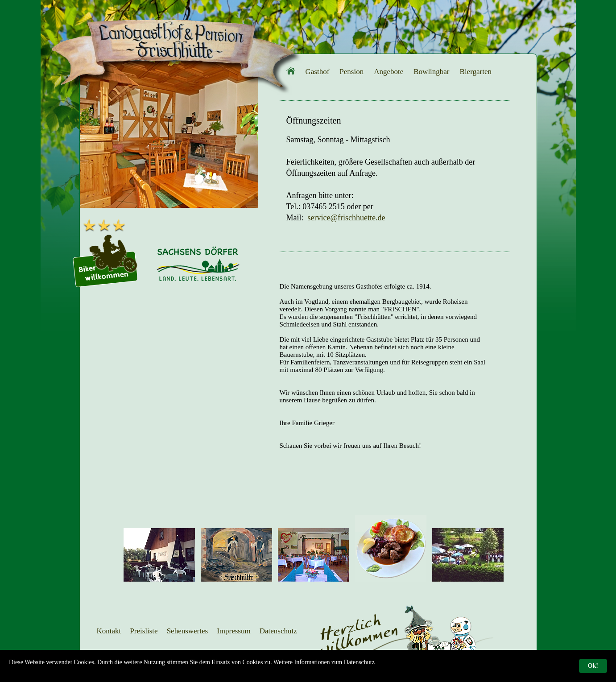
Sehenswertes (188, 631)
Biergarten (476, 72)
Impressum (234, 631)
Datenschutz (278, 631)
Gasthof (318, 72)
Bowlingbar (431, 72)
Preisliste (144, 631)
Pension (351, 72)
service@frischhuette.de (347, 218)
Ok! (593, 666)
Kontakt (109, 631)
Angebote (389, 72)
